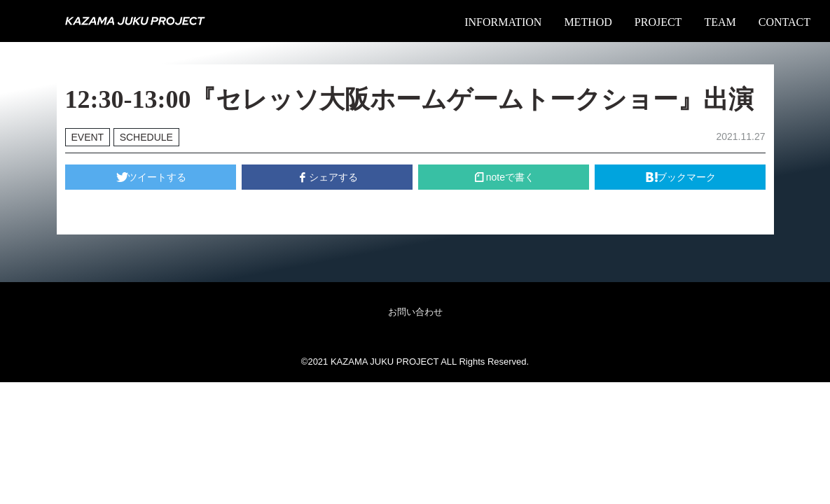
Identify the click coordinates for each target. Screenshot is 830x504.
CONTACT (784, 22)
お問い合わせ (415, 312)
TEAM (720, 22)
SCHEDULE (146, 137)
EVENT (88, 137)
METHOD (588, 22)
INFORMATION (503, 22)
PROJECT (658, 22)
